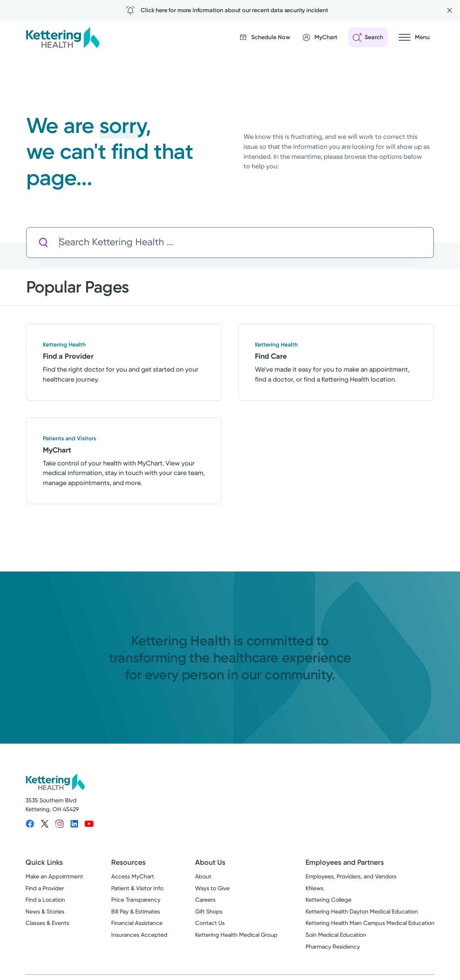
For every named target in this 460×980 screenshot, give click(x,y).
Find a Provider (45, 888)
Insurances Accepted (139, 935)
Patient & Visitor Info (137, 888)
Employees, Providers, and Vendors (351, 876)
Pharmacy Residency (333, 947)
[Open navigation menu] (414, 37)
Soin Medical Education (336, 935)
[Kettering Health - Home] (62, 37)
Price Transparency (136, 900)
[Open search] (368, 37)
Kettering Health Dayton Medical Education (362, 911)
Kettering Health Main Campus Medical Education (370, 923)
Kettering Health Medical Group (236, 935)
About (203, 876)
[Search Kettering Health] (246, 243)
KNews (314, 888)
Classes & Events (47, 923)
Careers (205, 900)
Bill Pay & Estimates (136, 911)
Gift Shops (209, 911)
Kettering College (328, 900)
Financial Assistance (137, 923)
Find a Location (45, 900)
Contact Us (210, 923)
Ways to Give (212, 888)
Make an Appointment (54, 876)
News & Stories (45, 911)
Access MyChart (133, 876)
